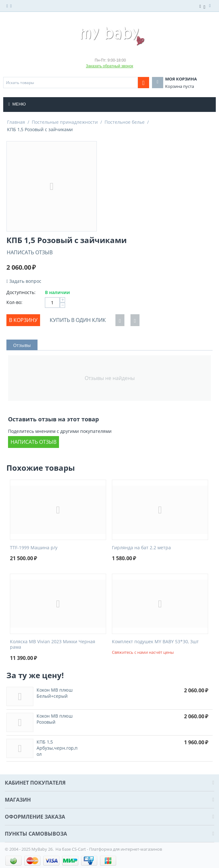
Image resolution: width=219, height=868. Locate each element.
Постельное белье (125, 122)
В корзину (23, 320)
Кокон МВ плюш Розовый (55, 719)
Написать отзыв (30, 252)
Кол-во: (14, 302)
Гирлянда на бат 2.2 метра (141, 548)
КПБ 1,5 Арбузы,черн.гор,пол (57, 748)
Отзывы (22, 345)
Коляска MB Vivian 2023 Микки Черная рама (53, 645)
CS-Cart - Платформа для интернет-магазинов (117, 849)
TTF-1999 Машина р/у (34, 548)
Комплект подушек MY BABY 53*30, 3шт (155, 642)
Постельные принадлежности (65, 122)
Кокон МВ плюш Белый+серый (55, 693)
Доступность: (21, 292)
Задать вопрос (24, 281)
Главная (16, 122)
